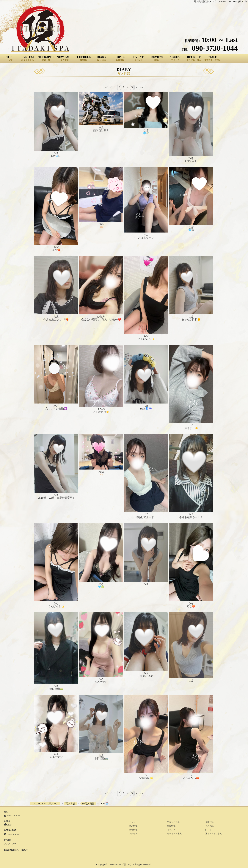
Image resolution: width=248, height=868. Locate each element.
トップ (132, 822)
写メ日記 (209, 826)
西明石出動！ (101, 130)
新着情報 (133, 830)
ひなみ (101, 316)
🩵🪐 (146, 133)
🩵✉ (191, 230)
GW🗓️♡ (56, 156)
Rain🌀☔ (146, 409)
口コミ (208, 830)
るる (101, 679)
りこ (146, 235)
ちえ (56, 153)
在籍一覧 (209, 822)
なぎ (146, 130)
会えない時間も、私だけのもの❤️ (101, 319)
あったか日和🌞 (191, 319)
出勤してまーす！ (146, 517)
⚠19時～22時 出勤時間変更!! (56, 498)
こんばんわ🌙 (146, 339)
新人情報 (133, 826)
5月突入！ (191, 161)
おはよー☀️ (191, 428)
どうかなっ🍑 (191, 778)
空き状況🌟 (146, 778)
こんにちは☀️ (101, 412)
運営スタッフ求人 (214, 834)
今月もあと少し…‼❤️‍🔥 (56, 319)
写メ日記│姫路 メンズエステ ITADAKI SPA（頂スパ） (221, 1)
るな (56, 247)
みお (56, 406)
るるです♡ (101, 682)
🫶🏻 (101, 227)
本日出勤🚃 (101, 758)
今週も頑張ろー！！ (191, 517)
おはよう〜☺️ (146, 238)
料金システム (173, 822)
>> (142, 87)
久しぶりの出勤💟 (56, 409)
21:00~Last (146, 676)
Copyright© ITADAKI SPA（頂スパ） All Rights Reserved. (124, 864)
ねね (101, 224)
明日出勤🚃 (56, 689)
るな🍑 (56, 250)
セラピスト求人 (174, 834)
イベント (171, 830)
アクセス (133, 834)
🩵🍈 (101, 587)
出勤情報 (171, 826)
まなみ (101, 409)
